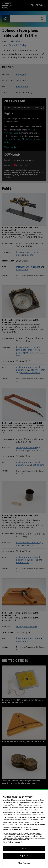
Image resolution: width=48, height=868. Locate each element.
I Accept (24, 849)
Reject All (24, 856)
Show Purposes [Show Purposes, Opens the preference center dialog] (24, 863)
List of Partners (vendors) (12, 842)
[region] (24, 829)
